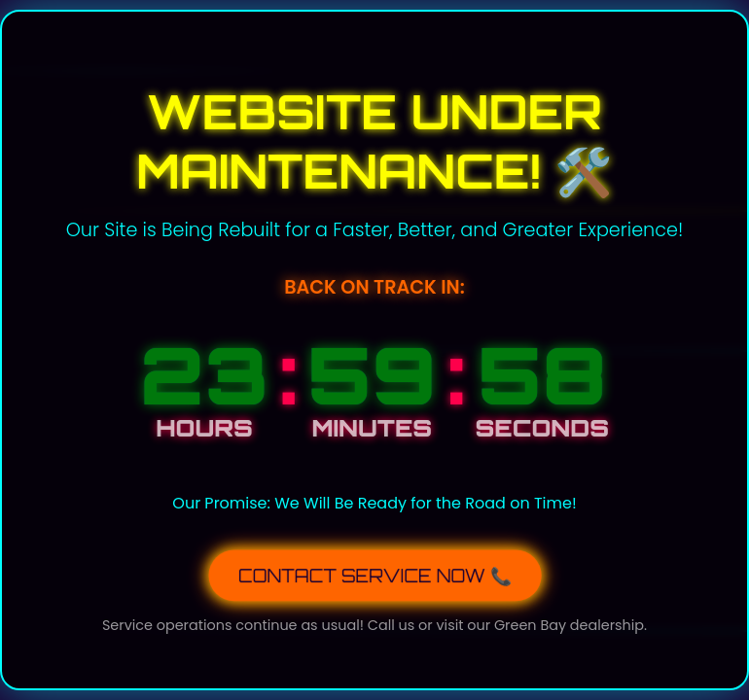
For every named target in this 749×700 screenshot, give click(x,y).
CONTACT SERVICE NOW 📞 (375, 574)
